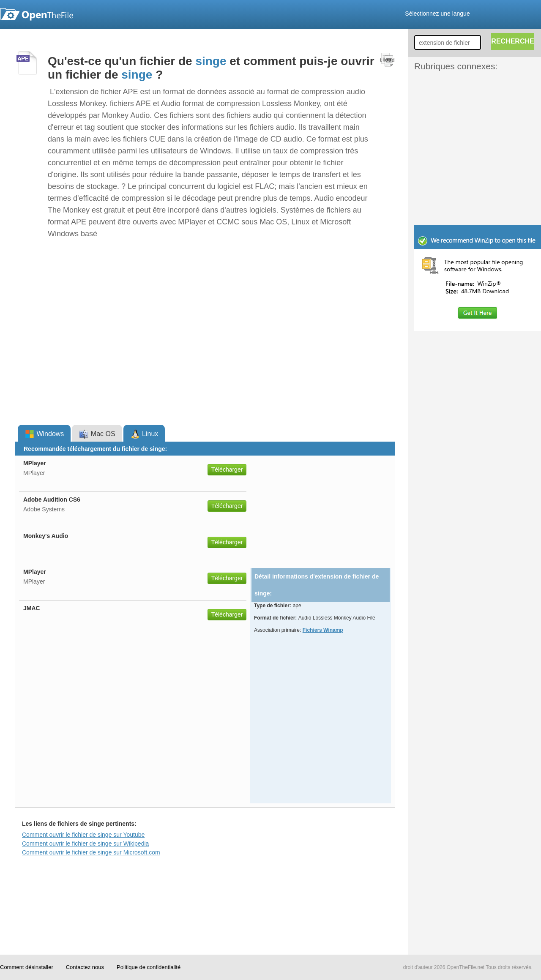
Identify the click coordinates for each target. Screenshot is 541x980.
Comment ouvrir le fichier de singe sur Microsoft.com (91, 852)
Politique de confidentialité (149, 967)
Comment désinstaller (27, 967)
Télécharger (227, 470)
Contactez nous (85, 967)
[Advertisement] (465, 92)
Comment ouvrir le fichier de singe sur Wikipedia (85, 844)
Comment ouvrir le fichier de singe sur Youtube (83, 835)
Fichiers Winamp (323, 630)
